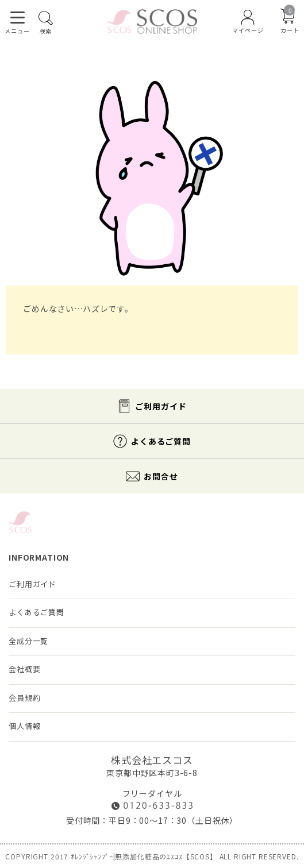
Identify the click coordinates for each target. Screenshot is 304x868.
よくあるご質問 (161, 441)
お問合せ (161, 476)
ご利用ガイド (161, 406)
